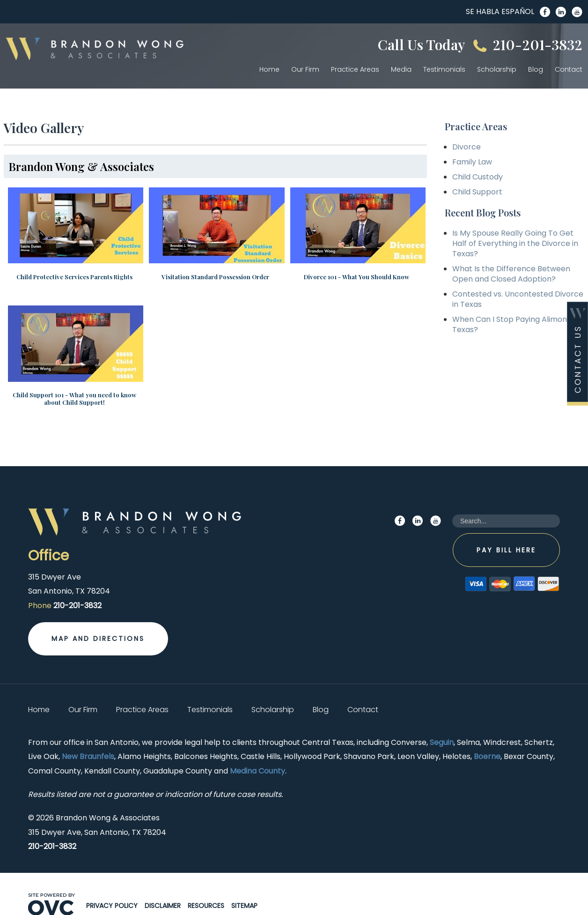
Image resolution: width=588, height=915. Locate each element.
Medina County (257, 755)
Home (269, 69)
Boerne (487, 740)
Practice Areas (355, 69)
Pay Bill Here (506, 534)
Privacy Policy (112, 890)
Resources (206, 890)
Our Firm (305, 69)
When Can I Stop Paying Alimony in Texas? (516, 324)
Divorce (467, 147)
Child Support (477, 192)
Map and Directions (98, 623)
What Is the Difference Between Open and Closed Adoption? (511, 274)
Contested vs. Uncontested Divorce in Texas (518, 299)
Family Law (472, 162)
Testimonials (444, 69)
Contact (569, 69)
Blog (536, 69)
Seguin (442, 726)
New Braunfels (88, 740)
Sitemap (244, 890)
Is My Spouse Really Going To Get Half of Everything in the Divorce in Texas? (515, 243)
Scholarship (497, 69)
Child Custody (478, 177)
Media (401, 69)
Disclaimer (163, 890)
